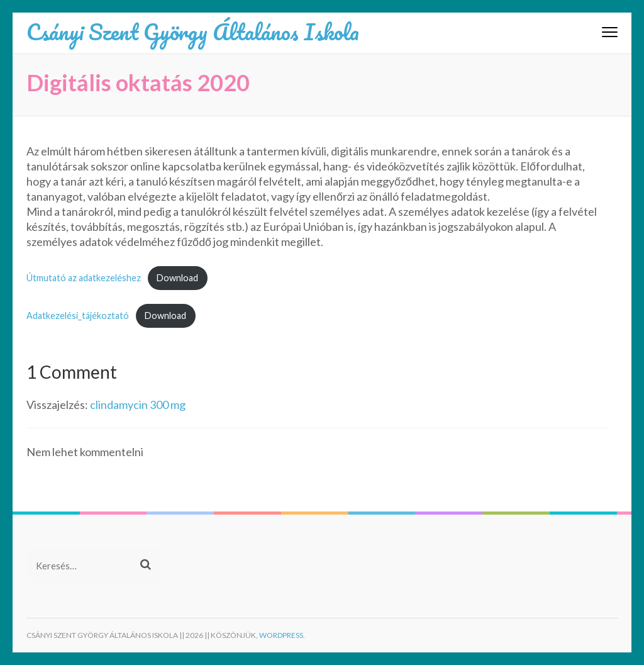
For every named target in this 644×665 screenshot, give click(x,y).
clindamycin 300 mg (138, 405)
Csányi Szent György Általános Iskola (193, 31)
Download (177, 278)
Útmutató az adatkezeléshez (84, 278)
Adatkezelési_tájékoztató (78, 316)
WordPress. (282, 635)
